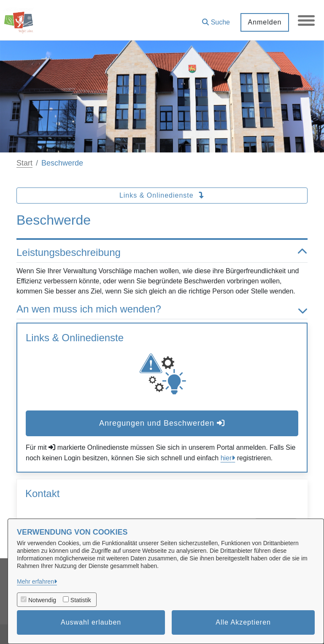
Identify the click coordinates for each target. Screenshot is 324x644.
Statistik (81, 600)
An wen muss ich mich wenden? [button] (162, 309)
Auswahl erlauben (91, 622)
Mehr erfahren (35, 582)
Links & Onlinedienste (162, 195)
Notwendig (42, 600)
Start (24, 163)
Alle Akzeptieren (243, 622)
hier (226, 458)
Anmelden (265, 22)
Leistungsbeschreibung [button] (162, 253)
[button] (216, 19)
